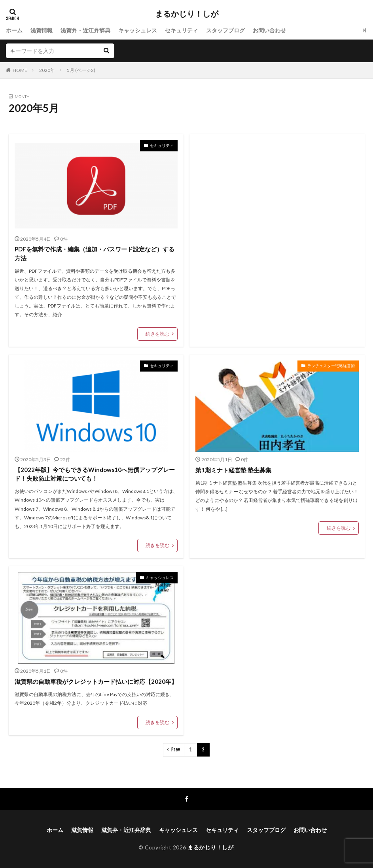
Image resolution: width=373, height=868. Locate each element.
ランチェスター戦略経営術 (331, 366)
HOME (20, 70)
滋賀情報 (42, 30)
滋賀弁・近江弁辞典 (85, 30)
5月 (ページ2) (81, 70)
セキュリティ (182, 30)
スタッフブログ (225, 30)
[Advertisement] (277, 215)
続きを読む (157, 334)
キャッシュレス (138, 30)
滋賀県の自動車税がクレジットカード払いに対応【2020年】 (96, 681)
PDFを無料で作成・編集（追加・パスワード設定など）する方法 (95, 254)
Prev (176, 750)
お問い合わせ (269, 30)
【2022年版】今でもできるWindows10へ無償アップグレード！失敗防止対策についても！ (95, 474)
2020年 (47, 70)
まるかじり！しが (187, 14)
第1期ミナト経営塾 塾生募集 (233, 470)
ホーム (14, 30)
